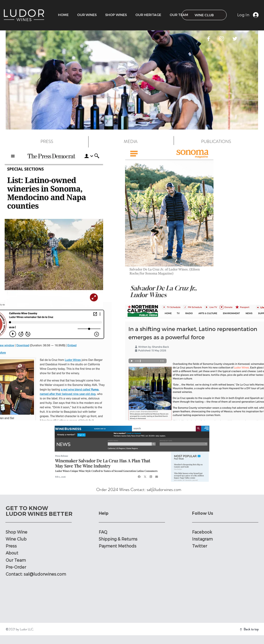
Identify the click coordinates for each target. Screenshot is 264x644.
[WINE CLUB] (204, 15)
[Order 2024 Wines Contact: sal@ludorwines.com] (139, 490)
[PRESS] (47, 142)
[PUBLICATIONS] (216, 142)
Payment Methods (118, 546)
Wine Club (16, 539)
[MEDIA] (130, 142)
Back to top (251, 629)
